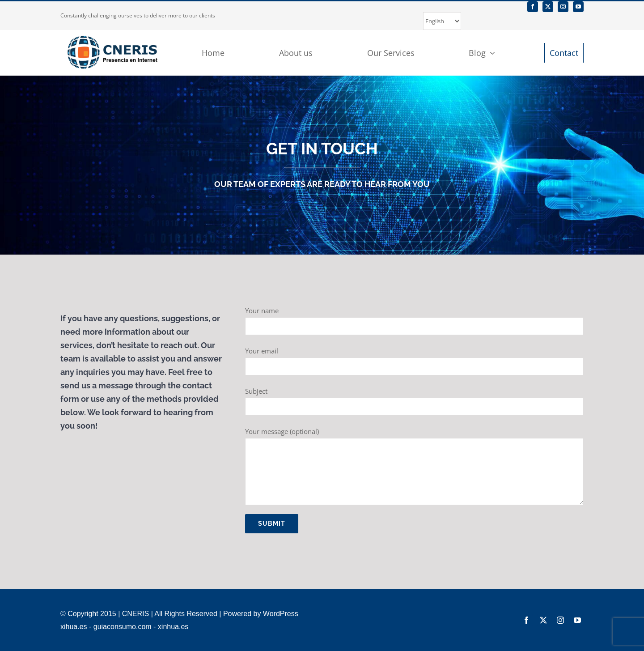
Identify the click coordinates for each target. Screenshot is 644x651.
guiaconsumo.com (123, 627)
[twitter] (548, 7)
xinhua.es (173, 627)
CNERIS (136, 614)
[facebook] (533, 7)
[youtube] (578, 7)
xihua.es (74, 627)
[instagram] (563, 7)
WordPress (281, 614)
